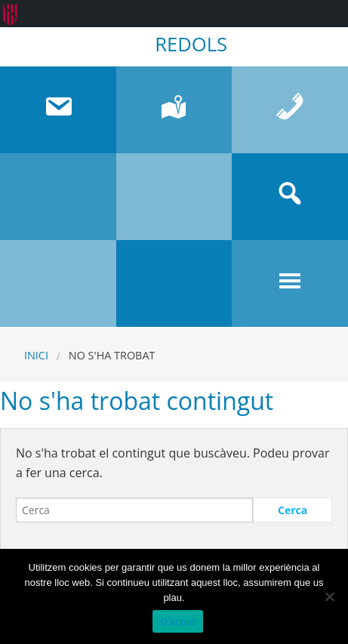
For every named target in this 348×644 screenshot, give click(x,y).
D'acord (177, 622)
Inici (36, 355)
